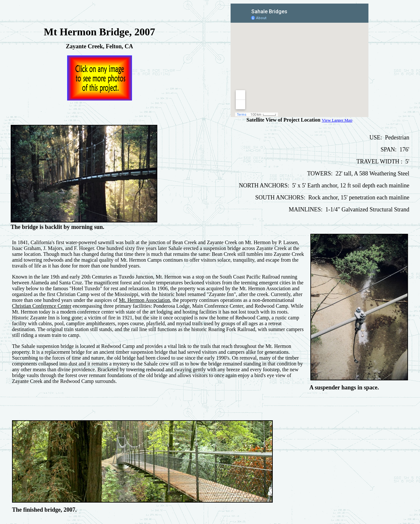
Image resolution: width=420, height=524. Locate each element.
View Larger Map (337, 120)
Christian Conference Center (42, 306)
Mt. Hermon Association (144, 300)
